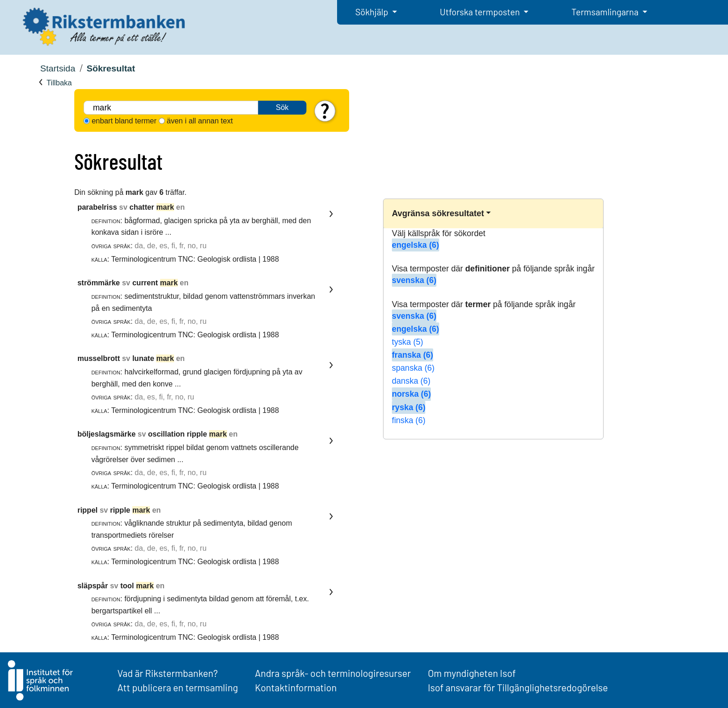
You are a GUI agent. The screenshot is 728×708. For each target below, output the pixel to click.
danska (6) (411, 381)
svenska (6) (414, 280)
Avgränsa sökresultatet (438, 213)
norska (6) (411, 394)
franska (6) (413, 355)
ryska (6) (409, 407)
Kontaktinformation (296, 687)
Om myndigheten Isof (471, 673)
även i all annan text (200, 121)
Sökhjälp (373, 12)
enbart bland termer (124, 121)
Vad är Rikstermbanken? (168, 673)
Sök (282, 107)
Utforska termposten (481, 12)
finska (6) (409, 420)
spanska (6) (413, 368)
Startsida (58, 68)
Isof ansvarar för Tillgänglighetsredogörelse (518, 687)
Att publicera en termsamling (178, 687)
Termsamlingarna (606, 12)
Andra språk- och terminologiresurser (333, 673)
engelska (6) (416, 245)
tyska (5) (407, 342)
